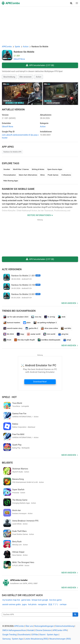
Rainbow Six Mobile (24, 52)
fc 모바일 (50, 317)
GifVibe (35, 635)
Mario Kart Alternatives (28, 175)
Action (38, 77)
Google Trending (10, 635)
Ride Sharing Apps (11, 181)
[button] (71, 3)
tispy (20, 334)
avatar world (34, 334)
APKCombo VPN (60, 630)
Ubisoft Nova (19, 59)
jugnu (24, 604)
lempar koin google (40, 600)
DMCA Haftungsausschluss (14, 630)
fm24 (7, 340)
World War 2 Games (21, 169)
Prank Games (53, 175)
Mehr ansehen (69, 303)
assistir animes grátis (12, 604)
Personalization (10, 175)
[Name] (37, 615)
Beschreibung (9, 77)
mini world (49, 334)
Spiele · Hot (9, 397)
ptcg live (63, 334)
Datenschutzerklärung (65, 626)
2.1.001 (9, 118)
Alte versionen (26, 77)
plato (27, 323)
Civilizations (66, 175)
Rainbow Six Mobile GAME (18, 189)
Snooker (7, 169)
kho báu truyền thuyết (24, 340)
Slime (42, 175)
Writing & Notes (38, 169)
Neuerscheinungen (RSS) (60, 639)
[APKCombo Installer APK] (40, 582)
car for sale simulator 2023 (16, 317)
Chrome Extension (43, 630)
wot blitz (66, 328)
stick (62, 317)
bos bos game (55, 600)
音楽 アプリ (53, 604)
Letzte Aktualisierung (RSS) (36, 639)
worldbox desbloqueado (49, 340)
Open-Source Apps (55, 169)
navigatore (42, 604)
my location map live (11, 600)
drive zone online (49, 328)
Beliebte (7, 463)
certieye (63, 604)
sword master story (13, 328)
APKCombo (7, 47)
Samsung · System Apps (13, 639)
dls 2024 (9, 334)
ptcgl (67, 340)
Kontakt (31, 630)
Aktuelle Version (13, 109)
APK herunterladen (40, 65)
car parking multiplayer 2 (45, 323)
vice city (36, 317)
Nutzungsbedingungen (44, 626)
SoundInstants (24, 635)
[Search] (75, 615)
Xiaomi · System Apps (49, 635)
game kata (26, 600)
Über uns (29, 626)
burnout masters (12, 323)
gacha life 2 (32, 328)
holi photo (32, 604)
